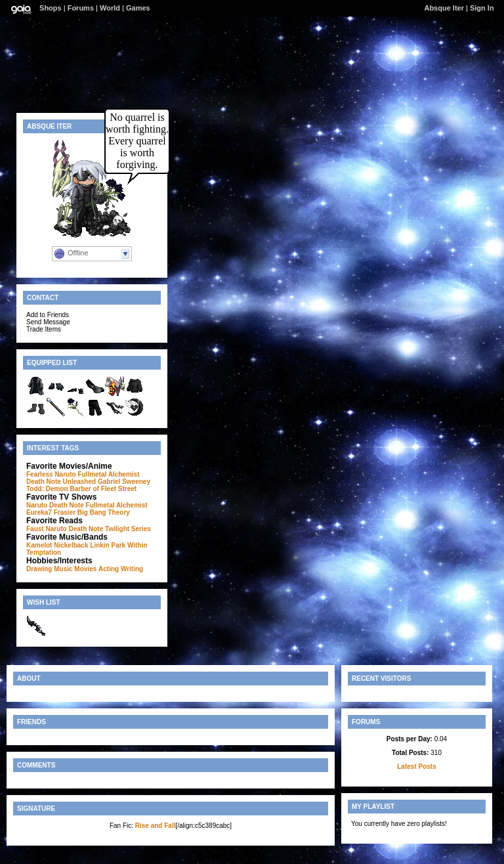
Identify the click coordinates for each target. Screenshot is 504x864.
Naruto (65, 474)
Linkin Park (108, 545)
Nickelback (71, 545)
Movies (85, 569)
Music (63, 569)
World (110, 8)
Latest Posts (416, 767)
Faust (35, 529)
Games (138, 8)
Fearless (40, 474)
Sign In (482, 8)
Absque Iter (444, 8)
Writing (132, 569)
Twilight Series (128, 529)
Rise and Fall (156, 826)
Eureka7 (39, 512)
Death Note (44, 482)
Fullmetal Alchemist (108, 474)
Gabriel (109, 482)
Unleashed (80, 482)
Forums (81, 8)
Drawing (39, 569)
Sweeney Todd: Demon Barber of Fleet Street (88, 485)
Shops (51, 8)
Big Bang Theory (104, 512)
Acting (109, 569)
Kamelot (39, 545)
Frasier (65, 512)
